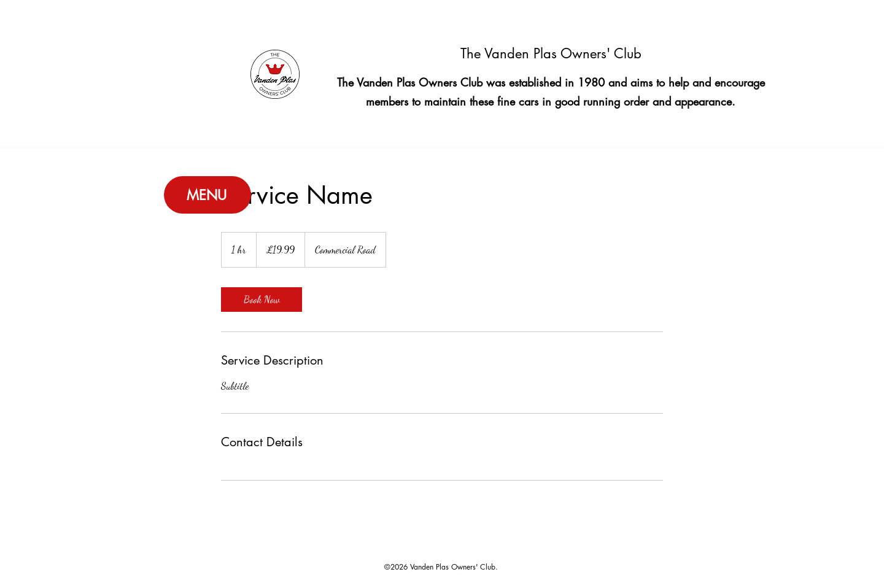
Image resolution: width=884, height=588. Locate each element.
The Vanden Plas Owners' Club (551, 53)
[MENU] (207, 195)
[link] (262, 300)
